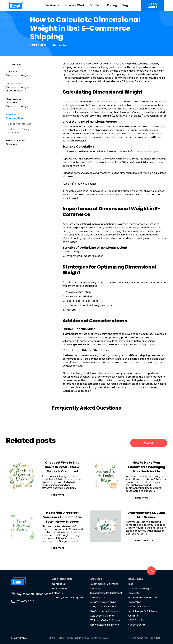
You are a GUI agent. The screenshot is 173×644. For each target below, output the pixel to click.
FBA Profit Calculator (140, 607)
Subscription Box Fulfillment (106, 593)
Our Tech (96, 5)
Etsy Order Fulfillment (103, 616)
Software (57, 593)
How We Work (75, 5)
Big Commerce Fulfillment (105, 611)
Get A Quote (153, 5)
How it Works (60, 588)
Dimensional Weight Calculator (140, 591)
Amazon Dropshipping (103, 602)
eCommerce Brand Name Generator (143, 600)
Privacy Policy (19, 638)
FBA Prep (96, 588)
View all (149, 443)
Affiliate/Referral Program (67, 598)
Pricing (112, 5)
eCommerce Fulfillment (104, 584)
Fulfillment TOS (139, 638)
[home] (22, 5)
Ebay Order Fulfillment (103, 607)
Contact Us (59, 584)
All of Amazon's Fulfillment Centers (144, 613)
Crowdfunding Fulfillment (105, 625)
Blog (125, 5)
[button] (53, 5)
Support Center (137, 625)
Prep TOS (155, 638)
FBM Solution (98, 598)
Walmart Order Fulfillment (106, 620)
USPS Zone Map (137, 620)
